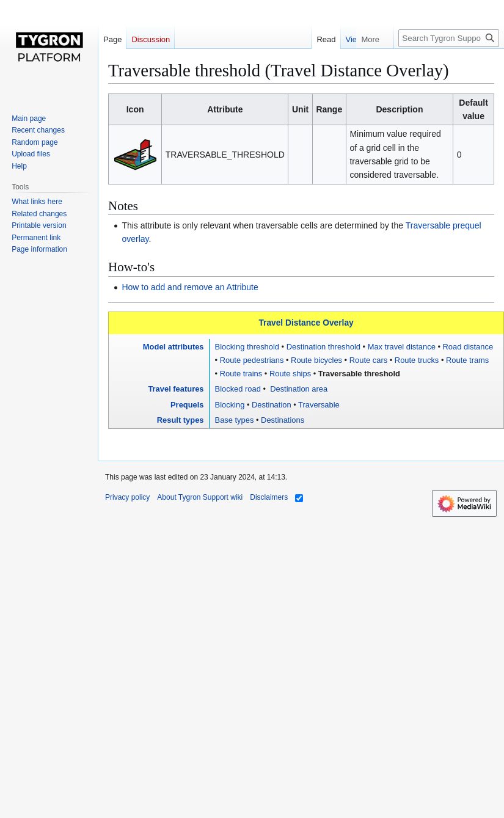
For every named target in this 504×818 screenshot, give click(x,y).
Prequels (187, 405)
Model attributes (173, 347)
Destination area (298, 389)
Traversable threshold (359, 374)
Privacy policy (127, 497)
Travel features (176, 389)
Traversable (319, 405)
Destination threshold (323, 347)
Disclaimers (269, 497)
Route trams (467, 360)
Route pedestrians (252, 360)
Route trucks (417, 360)
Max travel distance (402, 347)
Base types (235, 420)
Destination (272, 405)
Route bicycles (316, 360)
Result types (181, 420)
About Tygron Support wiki (200, 497)
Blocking (230, 405)
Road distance (468, 347)
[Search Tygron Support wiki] (449, 38)
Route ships (290, 374)
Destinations (283, 420)
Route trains (241, 374)
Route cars (368, 360)
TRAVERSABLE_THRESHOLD (225, 155)
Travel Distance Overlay (306, 323)
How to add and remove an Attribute (190, 287)
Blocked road (238, 389)
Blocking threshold (247, 347)
